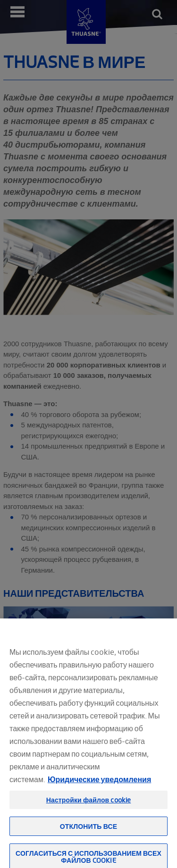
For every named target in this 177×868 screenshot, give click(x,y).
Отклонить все (88, 832)
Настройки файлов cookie (89, 806)
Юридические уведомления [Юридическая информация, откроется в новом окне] (99, 785)
